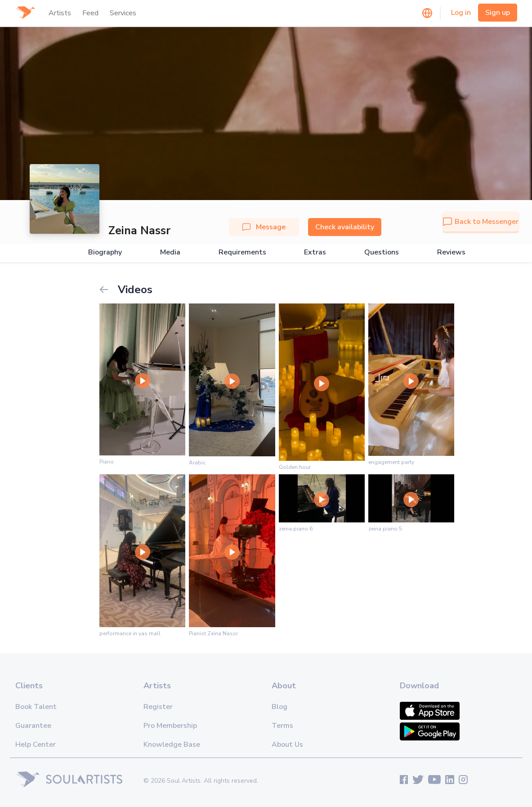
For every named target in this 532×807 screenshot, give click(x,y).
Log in (461, 13)
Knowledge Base (172, 745)
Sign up (498, 13)
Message (264, 227)
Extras (315, 252)
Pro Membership (170, 726)
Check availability (345, 227)
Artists (60, 13)
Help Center (36, 745)
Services (123, 13)
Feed (90, 13)
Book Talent (36, 707)
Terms (282, 726)
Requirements (242, 252)
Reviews (451, 252)
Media (170, 252)
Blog (279, 707)
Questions (382, 252)
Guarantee (33, 726)
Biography (105, 252)
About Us (287, 745)
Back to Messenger (481, 222)
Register (158, 707)
